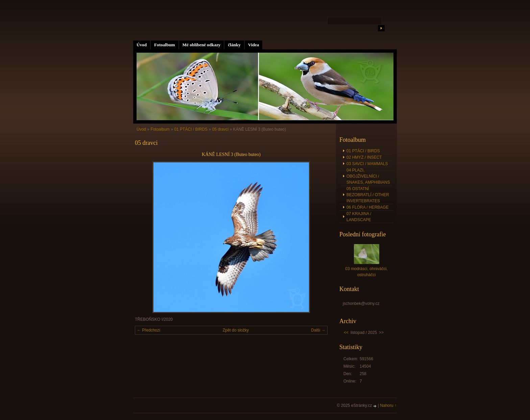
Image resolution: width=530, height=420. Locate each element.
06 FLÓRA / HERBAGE (368, 207)
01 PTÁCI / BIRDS (191, 129)
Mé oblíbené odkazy (202, 45)
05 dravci (220, 129)
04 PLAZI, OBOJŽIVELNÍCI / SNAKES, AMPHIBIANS (368, 176)
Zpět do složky (236, 330)
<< (346, 333)
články (234, 45)
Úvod (142, 45)
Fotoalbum (165, 45)
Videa (254, 45)
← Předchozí (149, 330)
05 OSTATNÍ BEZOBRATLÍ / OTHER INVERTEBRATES (368, 195)
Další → (318, 330)
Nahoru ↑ (388, 405)
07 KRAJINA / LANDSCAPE (359, 217)
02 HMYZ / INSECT (364, 157)
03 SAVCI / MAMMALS (367, 164)
